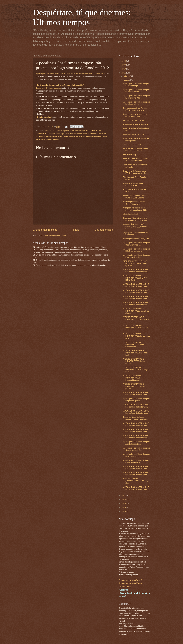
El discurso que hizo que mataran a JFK (133, 184)
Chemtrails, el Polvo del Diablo (136, 124)
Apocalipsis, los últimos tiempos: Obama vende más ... (136, 449)
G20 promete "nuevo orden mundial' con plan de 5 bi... (135, 209)
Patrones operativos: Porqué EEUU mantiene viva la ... (135, 109)
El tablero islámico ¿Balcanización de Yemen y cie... (136, 481)
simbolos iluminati (131, 214)
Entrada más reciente (45, 230)
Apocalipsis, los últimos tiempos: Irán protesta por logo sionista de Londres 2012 (70, 73)
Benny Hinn (91, 130)
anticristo (48, 130)
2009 (124, 65)
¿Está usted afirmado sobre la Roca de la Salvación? (60, 85)
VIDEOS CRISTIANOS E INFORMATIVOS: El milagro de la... (136, 369)
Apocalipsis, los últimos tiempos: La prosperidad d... (136, 91)
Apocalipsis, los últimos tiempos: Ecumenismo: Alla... (136, 97)
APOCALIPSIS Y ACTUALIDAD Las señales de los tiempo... (136, 271)
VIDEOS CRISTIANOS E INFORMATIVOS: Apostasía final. (136, 353)
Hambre (94, 133)
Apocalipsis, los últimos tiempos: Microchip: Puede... (136, 256)
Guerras (86, 133)
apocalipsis (58, 130)
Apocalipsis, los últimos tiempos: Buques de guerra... (136, 400)
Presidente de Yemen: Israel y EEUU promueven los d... (135, 172)
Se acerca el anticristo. (133, 144)
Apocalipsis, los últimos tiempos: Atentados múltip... (136, 443)
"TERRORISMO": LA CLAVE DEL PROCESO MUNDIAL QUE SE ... (135, 263)
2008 (124, 61)
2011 (124, 73)
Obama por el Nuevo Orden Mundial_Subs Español (135, 197)
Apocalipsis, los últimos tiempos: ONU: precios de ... (136, 455)
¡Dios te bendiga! (44, 117)
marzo (126, 80)
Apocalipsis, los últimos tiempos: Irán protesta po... (136, 85)
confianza (40, 133)
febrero (127, 76)
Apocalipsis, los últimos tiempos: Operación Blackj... (136, 244)
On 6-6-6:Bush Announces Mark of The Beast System (136, 160)
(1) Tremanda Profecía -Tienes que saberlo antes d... (136, 150)
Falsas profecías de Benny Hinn (136, 239)
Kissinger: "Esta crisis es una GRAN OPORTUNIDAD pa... (136, 219)
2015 (124, 507)
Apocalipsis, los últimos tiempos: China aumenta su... (136, 461)
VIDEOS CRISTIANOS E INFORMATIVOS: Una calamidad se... (133, 344)
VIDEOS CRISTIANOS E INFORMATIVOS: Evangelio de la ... (136, 328)
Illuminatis (102, 133)
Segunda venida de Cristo (96, 136)
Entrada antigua (104, 230)
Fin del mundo (76, 133)
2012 (124, 495)
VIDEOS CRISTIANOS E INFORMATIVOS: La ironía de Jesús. (137, 336)
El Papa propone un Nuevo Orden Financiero (134, 203)
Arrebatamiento (78, 130)
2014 (124, 503)
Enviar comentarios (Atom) (55, 236)
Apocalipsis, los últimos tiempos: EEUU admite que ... (136, 250)
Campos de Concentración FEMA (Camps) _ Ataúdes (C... (135, 226)
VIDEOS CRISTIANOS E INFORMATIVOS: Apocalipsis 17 (136, 319)
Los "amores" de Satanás (134, 120)
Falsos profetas (63, 133)
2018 (124, 511)
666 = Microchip (130, 155)
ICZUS (51, 127)
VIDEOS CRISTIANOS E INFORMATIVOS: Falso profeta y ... (134, 386)
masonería (40, 136)
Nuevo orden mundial (66, 136)
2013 (124, 499)
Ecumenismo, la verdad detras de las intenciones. (136, 115)
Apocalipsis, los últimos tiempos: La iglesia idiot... (136, 103)
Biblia (99, 130)
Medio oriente (51, 136)
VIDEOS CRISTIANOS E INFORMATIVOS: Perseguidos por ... (133, 378)
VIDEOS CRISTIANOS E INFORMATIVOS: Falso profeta (134, 361)
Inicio (76, 230)
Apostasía (67, 130)
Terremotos (40, 139)
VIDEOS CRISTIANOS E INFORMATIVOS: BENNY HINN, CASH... (135, 278)
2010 (124, 69)
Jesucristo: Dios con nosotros (49, 88)
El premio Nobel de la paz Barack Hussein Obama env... (136, 418)
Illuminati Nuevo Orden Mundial (136, 134)
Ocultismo (80, 136)
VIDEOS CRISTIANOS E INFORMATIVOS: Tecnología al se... (136, 311)
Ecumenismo (50, 133)
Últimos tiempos (53, 139)
